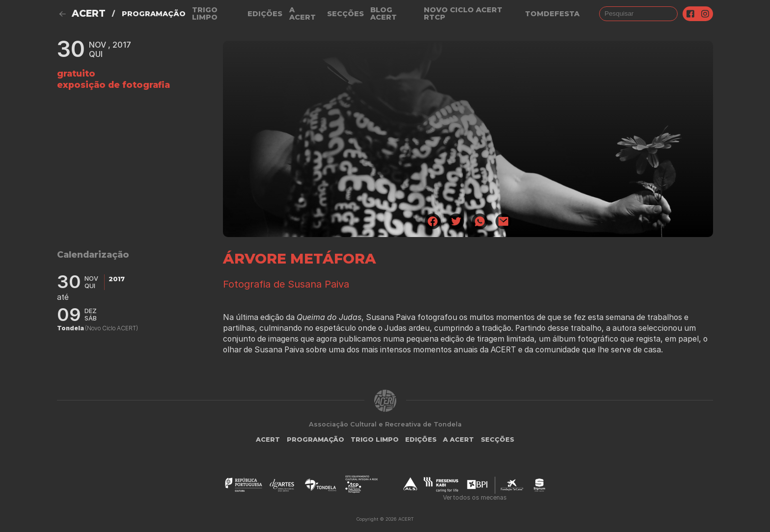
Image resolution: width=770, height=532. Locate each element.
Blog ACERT (384, 13)
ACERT (89, 13)
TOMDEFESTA (552, 14)
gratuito (76, 73)
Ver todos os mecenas (475, 497)
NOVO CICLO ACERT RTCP (463, 13)
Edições (265, 14)
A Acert (302, 13)
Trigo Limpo (205, 13)
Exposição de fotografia (113, 85)
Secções (345, 14)
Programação (154, 14)
